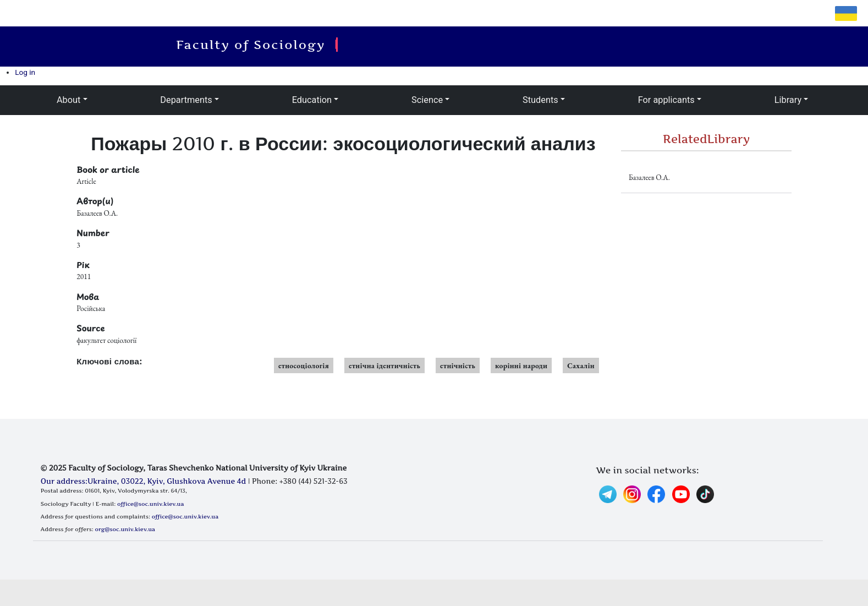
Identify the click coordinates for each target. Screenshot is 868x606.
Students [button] (540, 100)
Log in (25, 72)
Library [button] (788, 100)
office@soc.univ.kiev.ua (150, 504)
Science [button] (427, 100)
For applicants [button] (666, 100)
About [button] (68, 100)
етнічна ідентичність (384, 365)
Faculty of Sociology (254, 45)
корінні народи (521, 365)
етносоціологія (304, 365)
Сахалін (581, 365)
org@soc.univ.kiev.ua (125, 529)
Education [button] (312, 100)
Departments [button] (186, 100)
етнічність (458, 365)
